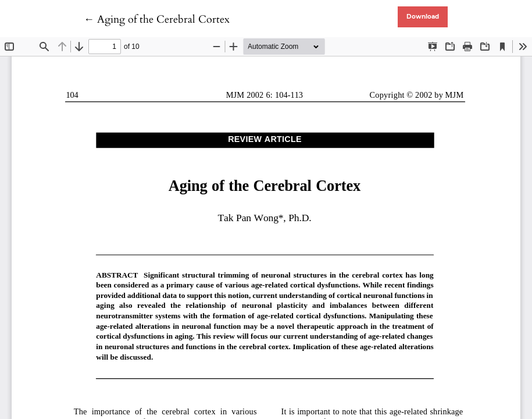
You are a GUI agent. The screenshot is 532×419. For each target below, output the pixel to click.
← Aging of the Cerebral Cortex (157, 19)
